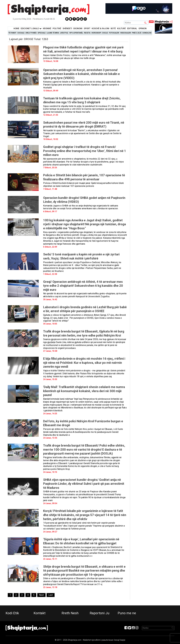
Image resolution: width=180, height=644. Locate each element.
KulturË (121, 29)
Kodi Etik (12, 613)
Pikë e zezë (137, 33)
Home (16, 29)
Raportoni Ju (100, 613)
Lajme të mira (53, 33)
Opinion (143, 29)
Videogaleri (126, 33)
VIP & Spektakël (76, 33)
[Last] (51, 595)
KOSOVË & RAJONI (100, 29)
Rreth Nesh (70, 613)
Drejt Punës (31, 33)
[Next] (41, 595)
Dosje (105, 33)
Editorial (132, 29)
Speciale (42, 33)
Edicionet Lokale (31, 29)
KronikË (47, 29)
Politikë (57, 29)
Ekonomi (78, 29)
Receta (87, 33)
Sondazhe (147, 33)
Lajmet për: (29, 39)
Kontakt (40, 613)
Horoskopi (96, 33)
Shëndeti (67, 29)
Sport (87, 29)
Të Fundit (12, 33)
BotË (113, 29)
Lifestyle (64, 33)
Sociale (21, 33)
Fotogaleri (114, 33)
